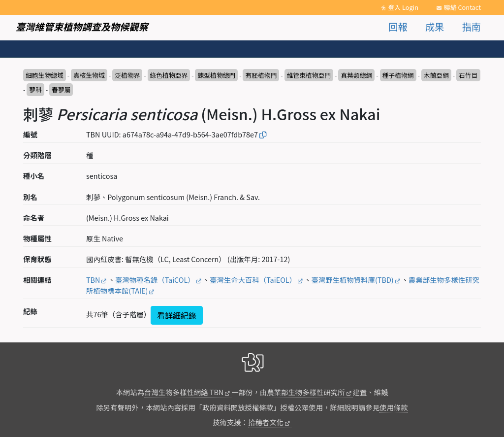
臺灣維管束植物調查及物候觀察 (82, 27)
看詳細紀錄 (177, 315)
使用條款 (394, 407)
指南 (472, 27)
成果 (435, 27)
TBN (93, 280)
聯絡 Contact (462, 7)
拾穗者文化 (266, 422)
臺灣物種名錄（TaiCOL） (155, 280)
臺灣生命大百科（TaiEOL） (253, 280)
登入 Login (403, 7)
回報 (398, 27)
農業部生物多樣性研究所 (306, 392)
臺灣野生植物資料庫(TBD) (352, 280)
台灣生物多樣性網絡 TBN (184, 392)
